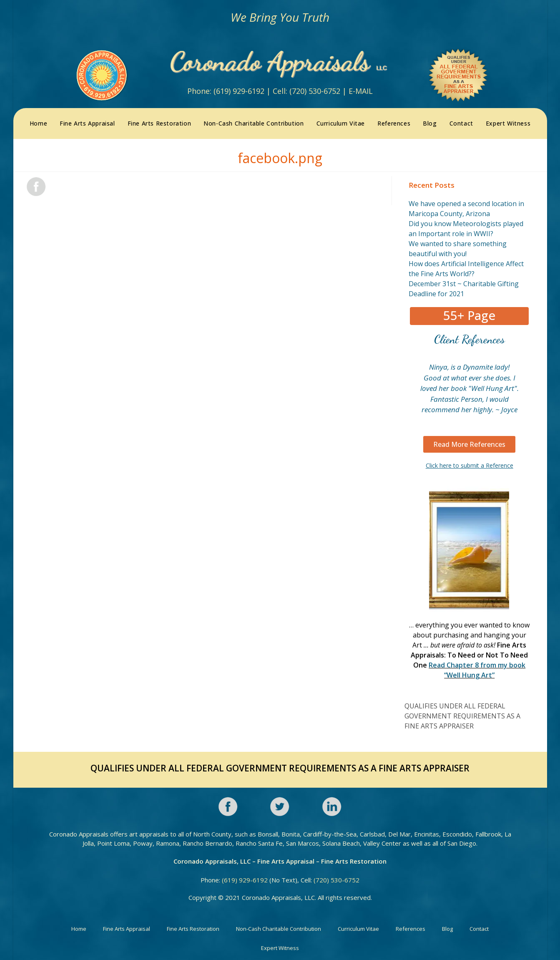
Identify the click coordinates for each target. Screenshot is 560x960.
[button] (469, 314)
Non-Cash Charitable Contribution (279, 927)
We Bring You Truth (280, 17)
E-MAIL (361, 90)
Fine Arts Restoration (193, 927)
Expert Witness (280, 946)
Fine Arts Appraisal (127, 927)
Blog (447, 927)
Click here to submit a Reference (470, 464)
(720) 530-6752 (315, 90)
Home (79, 927)
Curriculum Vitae (358, 927)
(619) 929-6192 (239, 90)
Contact (479, 927)
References (411, 927)
